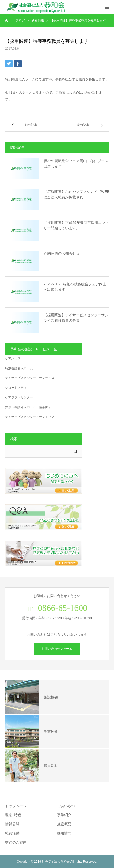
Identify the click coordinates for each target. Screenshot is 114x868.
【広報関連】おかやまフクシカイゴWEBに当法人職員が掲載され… (77, 194)
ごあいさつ (66, 806)
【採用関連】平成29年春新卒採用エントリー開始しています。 (76, 225)
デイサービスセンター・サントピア (30, 417)
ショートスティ (16, 388)
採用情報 (64, 833)
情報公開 (12, 824)
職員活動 (12, 833)
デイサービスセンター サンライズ (30, 378)
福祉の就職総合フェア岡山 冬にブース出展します (76, 164)
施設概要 (64, 824)
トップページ (16, 806)
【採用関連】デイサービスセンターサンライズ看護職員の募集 (76, 318)
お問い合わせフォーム (57, 649)
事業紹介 (64, 815)
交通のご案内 (16, 842)
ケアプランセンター (19, 397)
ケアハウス (13, 359)
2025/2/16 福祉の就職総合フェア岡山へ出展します (75, 287)
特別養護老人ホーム (19, 368)
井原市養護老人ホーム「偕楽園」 (28, 407)
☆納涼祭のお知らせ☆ (62, 253)
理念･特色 (13, 815)
